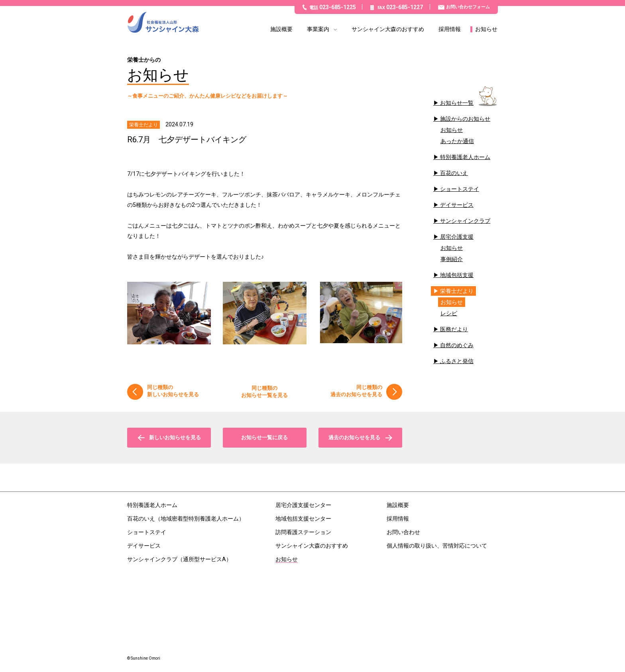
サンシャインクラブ (465, 221)
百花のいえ (454, 173)
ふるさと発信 (457, 361)
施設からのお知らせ (465, 119)
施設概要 (281, 29)
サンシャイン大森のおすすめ (388, 29)
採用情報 (450, 29)
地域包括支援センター (303, 519)
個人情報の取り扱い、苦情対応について (437, 546)
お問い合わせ (403, 532)
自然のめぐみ (457, 345)
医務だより (454, 329)
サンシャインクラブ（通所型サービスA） (179, 559)
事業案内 (318, 29)
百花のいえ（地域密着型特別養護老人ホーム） (186, 519)
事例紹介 (452, 259)
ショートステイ (460, 189)
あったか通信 (457, 141)
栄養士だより (457, 291)
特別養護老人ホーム (465, 157)
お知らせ (486, 29)
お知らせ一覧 (457, 103)
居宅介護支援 (457, 237)
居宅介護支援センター (303, 505)
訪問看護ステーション (303, 532)
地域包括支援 (457, 275)
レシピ (449, 313)
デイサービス (457, 205)
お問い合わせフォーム (468, 7)
